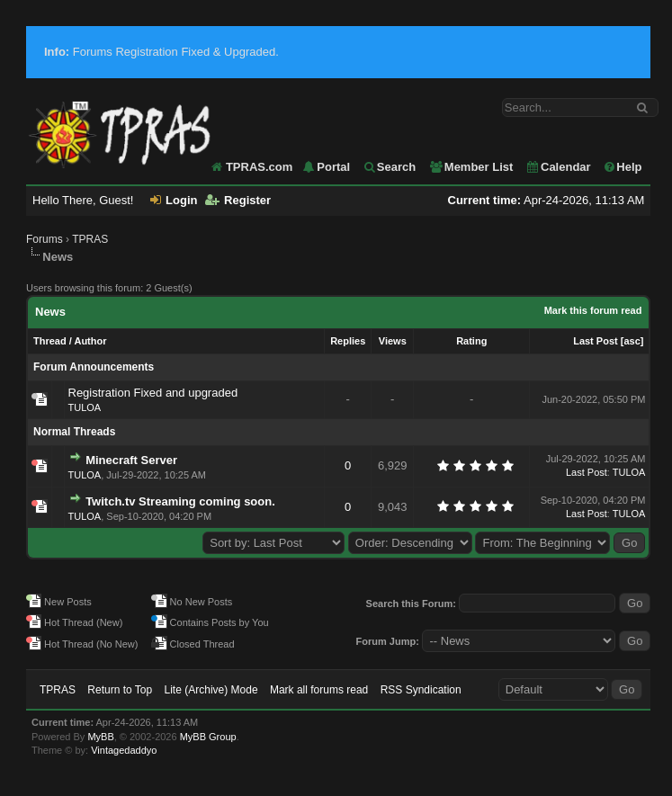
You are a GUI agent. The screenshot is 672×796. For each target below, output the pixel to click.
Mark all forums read (319, 690)
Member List (471, 167)
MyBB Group (208, 737)
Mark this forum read (593, 310)
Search (389, 167)
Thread (50, 341)
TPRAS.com (259, 167)
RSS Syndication (421, 690)
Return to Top (120, 690)
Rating (471, 341)
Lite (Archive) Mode (211, 690)
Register (238, 200)
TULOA (85, 407)
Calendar (558, 167)
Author (90, 341)
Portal (326, 167)
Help (622, 167)
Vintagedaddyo (124, 750)
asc (632, 341)
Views (393, 341)
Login (174, 200)
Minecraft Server (131, 460)
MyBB (100, 737)
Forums (45, 239)
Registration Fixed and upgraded (153, 393)
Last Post (596, 341)
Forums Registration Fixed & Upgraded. (161, 52)
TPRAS (90, 239)
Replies (348, 341)
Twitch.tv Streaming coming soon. (180, 501)
